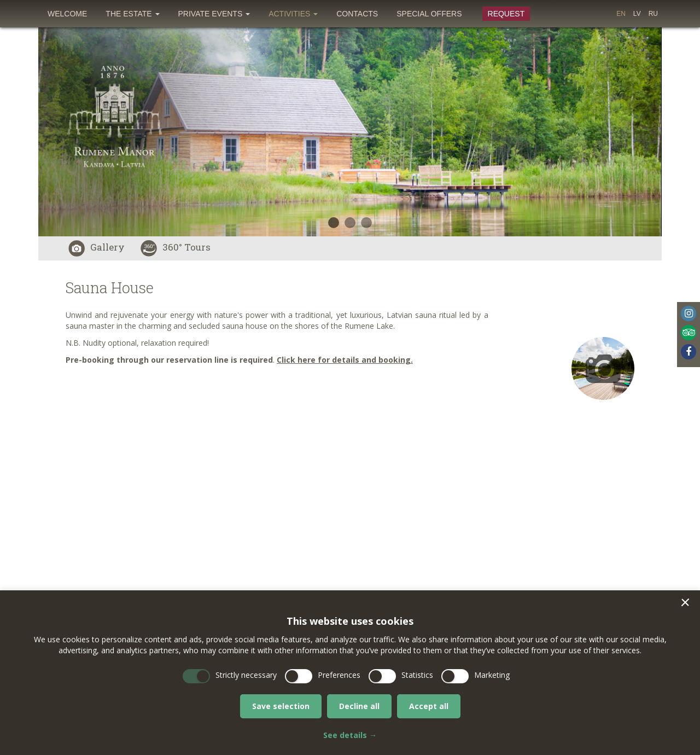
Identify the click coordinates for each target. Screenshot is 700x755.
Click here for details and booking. (345, 360)
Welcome (67, 14)
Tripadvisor (689, 333)
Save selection (281, 706)
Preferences (339, 675)
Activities (293, 14)
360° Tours (176, 247)
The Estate (132, 14)
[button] (685, 602)
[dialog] (350, 673)
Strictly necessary (246, 675)
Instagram (689, 313)
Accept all (429, 706)
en (621, 14)
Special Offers (429, 14)
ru (653, 14)
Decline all (359, 706)
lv (637, 14)
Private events (214, 14)
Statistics (417, 675)
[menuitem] (67, 14)
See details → (350, 735)
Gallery (97, 247)
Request (506, 14)
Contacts (357, 14)
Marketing (492, 675)
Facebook (689, 352)
